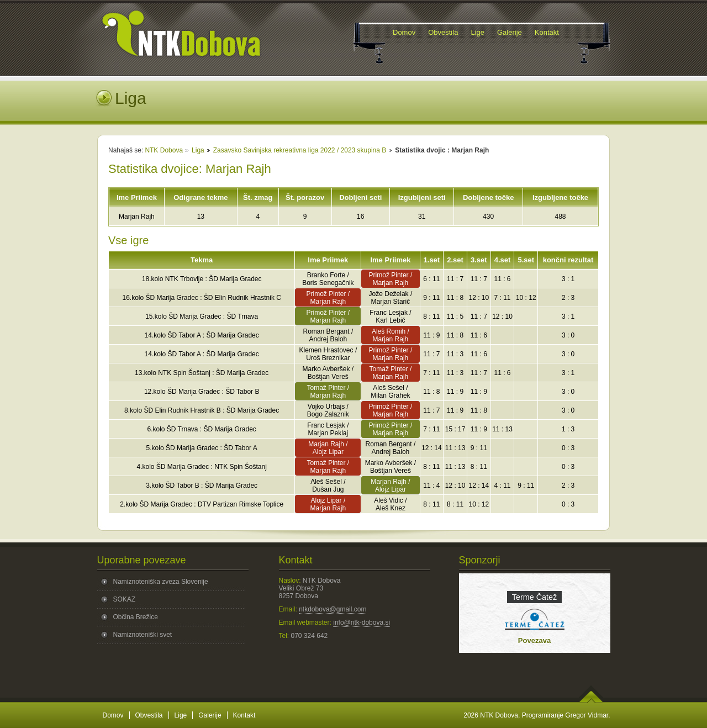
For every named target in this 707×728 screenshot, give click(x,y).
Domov (113, 715)
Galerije (210, 715)
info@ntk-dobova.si (362, 623)
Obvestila (149, 715)
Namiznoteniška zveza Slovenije (161, 582)
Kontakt (244, 715)
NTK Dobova (164, 150)
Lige (181, 715)
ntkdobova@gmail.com (333, 609)
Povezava (534, 640)
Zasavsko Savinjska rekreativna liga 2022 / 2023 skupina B (300, 150)
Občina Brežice (136, 617)
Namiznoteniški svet (143, 635)
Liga (198, 150)
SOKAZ (125, 599)
